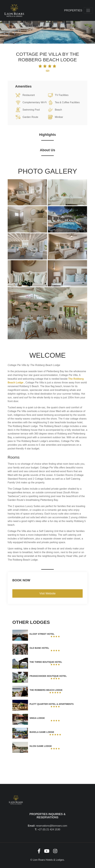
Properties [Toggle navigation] (73, 10)
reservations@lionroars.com (52, 826)
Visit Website (47, 593)
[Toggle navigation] (88, 10)
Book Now (21, 580)
